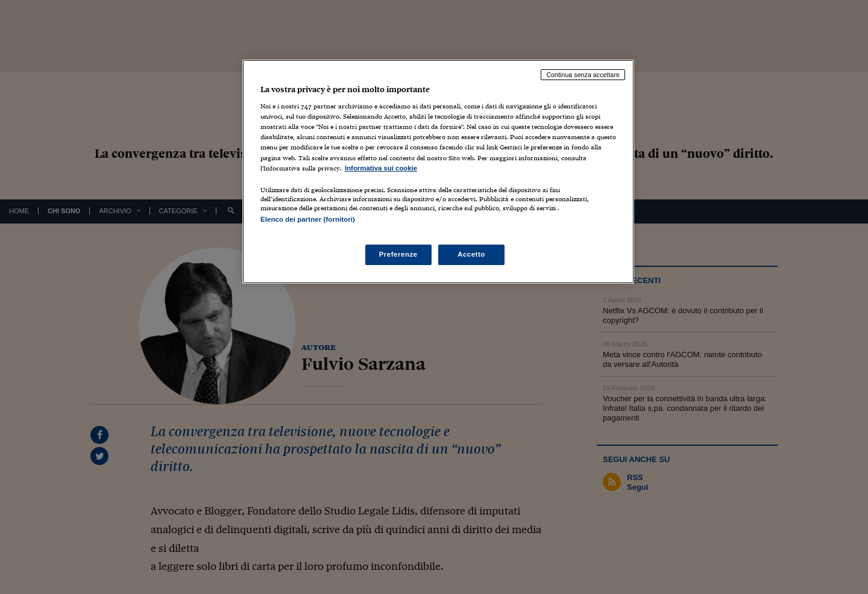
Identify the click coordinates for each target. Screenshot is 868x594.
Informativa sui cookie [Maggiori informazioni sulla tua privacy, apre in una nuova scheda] (381, 168)
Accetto (471, 254)
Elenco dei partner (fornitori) (308, 219)
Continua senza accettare (583, 75)
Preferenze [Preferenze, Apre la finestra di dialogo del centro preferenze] (398, 254)
